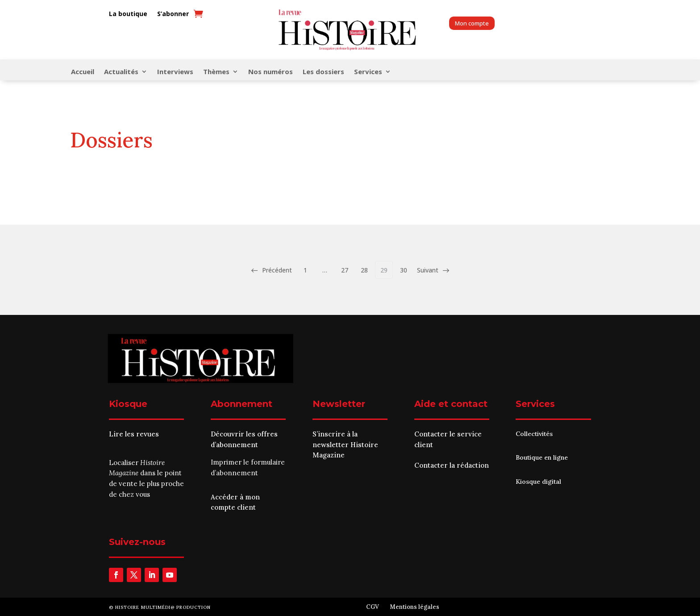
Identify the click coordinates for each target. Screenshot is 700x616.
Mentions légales (415, 607)
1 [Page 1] (305, 270)
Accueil (83, 72)
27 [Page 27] (345, 270)
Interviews (175, 72)
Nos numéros (271, 72)
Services (368, 72)
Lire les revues (134, 434)
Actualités (121, 72)
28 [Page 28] (364, 270)
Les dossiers (323, 72)
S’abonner (173, 14)
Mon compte (472, 23)
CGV (373, 607)
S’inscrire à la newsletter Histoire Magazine (345, 445)
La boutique (128, 14)
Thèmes (216, 72)
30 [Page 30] (404, 270)
